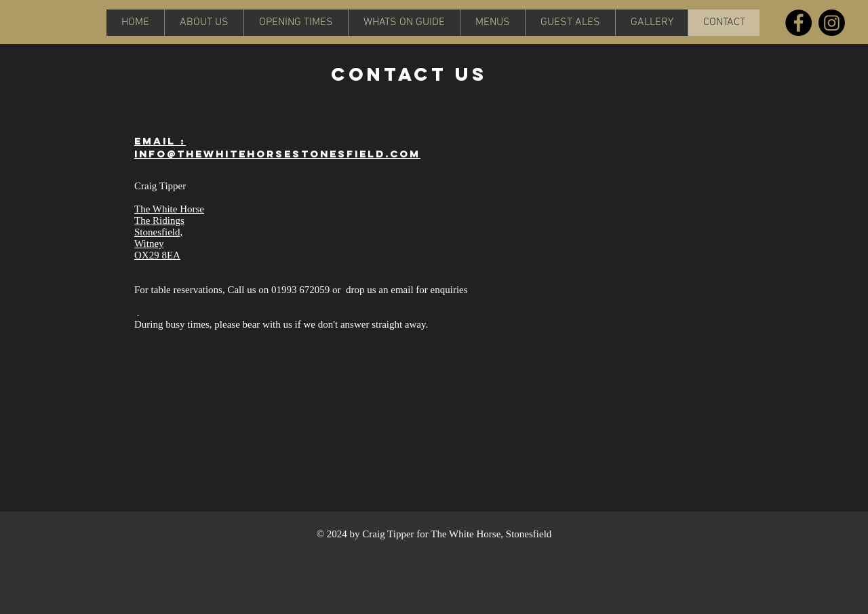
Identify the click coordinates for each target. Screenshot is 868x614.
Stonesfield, (158, 232)
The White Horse (169, 209)
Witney (149, 244)
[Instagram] (832, 23)
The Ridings (159, 220)
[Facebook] (798, 23)
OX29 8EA (157, 255)
